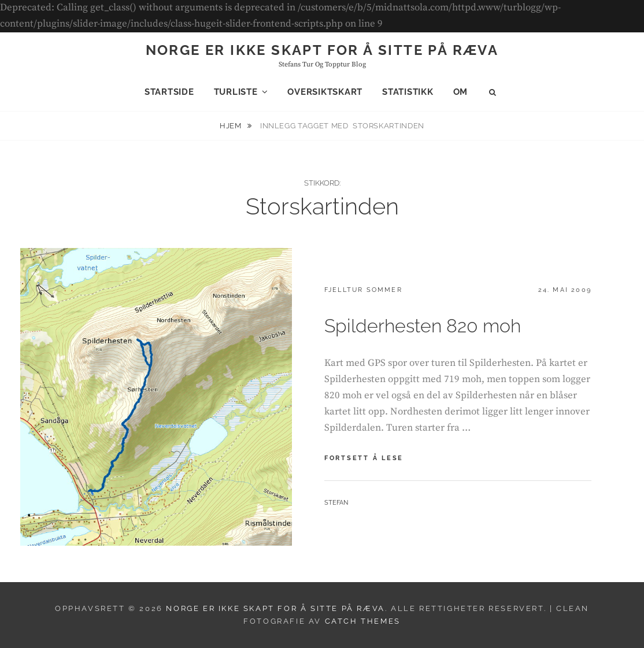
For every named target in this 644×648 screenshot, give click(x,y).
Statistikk (408, 92)
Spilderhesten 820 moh (423, 326)
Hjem (232, 126)
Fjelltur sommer (363, 290)
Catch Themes (363, 621)
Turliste (236, 92)
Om (461, 92)
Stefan (336, 503)
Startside (169, 92)
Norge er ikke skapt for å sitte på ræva (322, 50)
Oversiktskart (325, 92)
